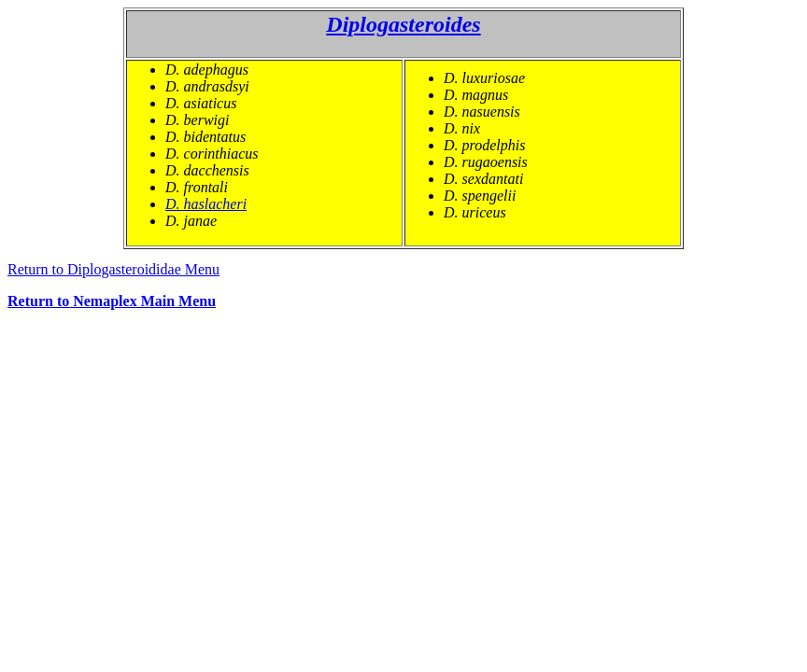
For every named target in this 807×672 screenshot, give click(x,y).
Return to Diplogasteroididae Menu (113, 269)
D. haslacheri (206, 204)
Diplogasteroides (403, 24)
